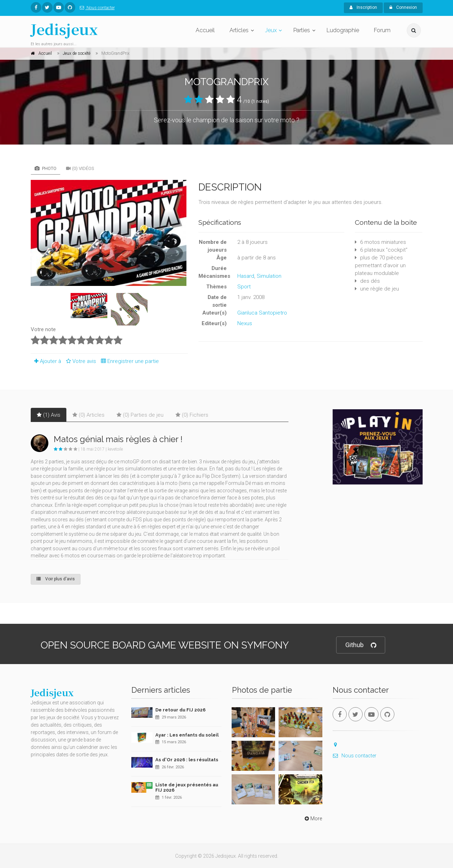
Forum (382, 30)
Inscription (363, 7)
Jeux (271, 30)
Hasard (246, 276)
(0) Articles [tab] (88, 415)
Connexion (403, 7)
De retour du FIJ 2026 (180, 710)
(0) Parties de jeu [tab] (140, 415)
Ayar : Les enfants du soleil (187, 735)
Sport (244, 287)
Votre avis (80, 361)
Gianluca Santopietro (262, 313)
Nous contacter (96, 8)
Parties (302, 30)
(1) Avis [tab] (49, 415)
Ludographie (343, 30)
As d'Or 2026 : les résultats (187, 760)
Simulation (269, 276)
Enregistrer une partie (128, 361)
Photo (46, 168)
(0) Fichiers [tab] (192, 415)
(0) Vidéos (80, 168)
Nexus (245, 323)
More (313, 819)
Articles (239, 30)
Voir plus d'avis (56, 579)
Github (361, 645)
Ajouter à (46, 361)
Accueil (205, 30)
